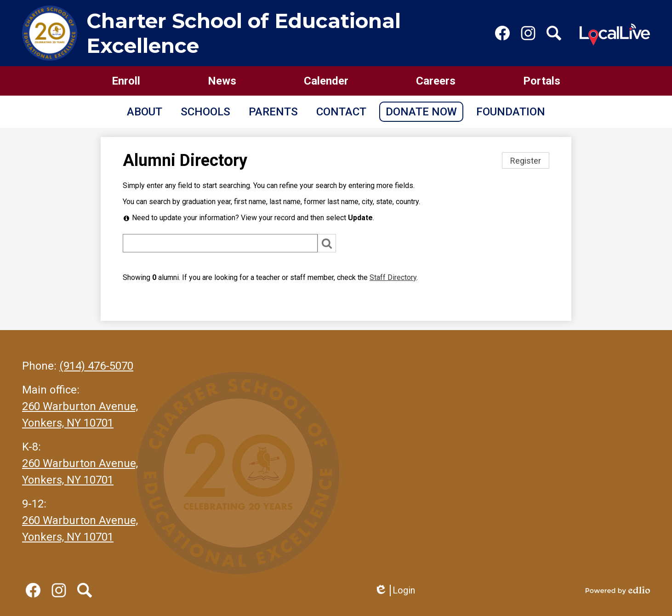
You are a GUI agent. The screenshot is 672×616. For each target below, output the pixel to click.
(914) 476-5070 (96, 366)
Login (395, 590)
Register (526, 161)
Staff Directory (393, 277)
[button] (145, 112)
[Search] (220, 243)
